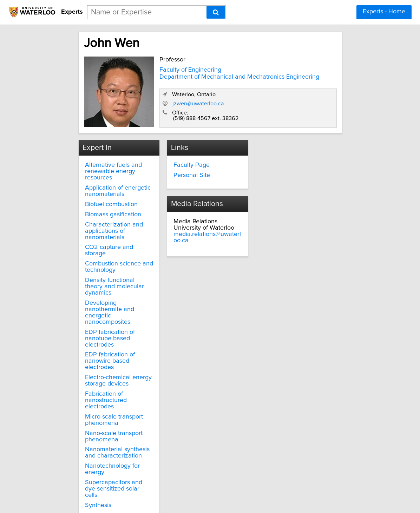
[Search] (216, 12)
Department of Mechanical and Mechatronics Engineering (182, 78)
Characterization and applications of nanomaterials (99, 225)
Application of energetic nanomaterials (103, 185)
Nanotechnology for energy (97, 432)
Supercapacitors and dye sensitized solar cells (104, 448)
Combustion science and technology (104, 255)
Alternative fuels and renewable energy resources (98, 165)
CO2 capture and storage (105, 241)
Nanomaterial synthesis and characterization (102, 415)
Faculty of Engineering (170, 67)
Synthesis (83, 461)
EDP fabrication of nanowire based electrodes (107, 333)
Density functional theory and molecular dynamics (104, 271)
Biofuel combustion (96, 198)
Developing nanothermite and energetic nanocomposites (105, 290)
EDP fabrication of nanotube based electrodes (95, 313)
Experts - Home (384, 12)
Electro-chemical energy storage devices (103, 349)
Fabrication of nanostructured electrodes (106, 366)
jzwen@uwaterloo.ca (281, 98)
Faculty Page (182, 159)
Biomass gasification (98, 208)
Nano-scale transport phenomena (99, 399)
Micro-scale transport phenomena (99, 382)
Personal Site (182, 169)
